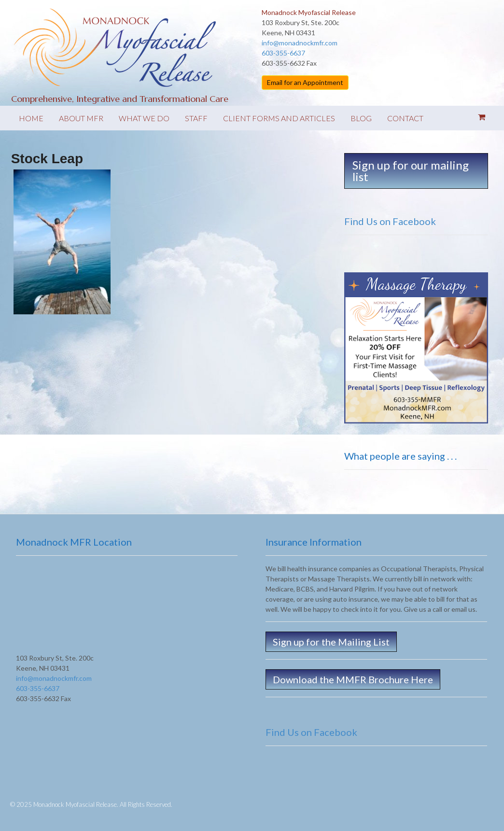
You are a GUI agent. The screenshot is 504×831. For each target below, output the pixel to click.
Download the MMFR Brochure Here (353, 679)
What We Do (144, 118)
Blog (361, 118)
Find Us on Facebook (390, 221)
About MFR (81, 118)
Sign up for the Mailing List (331, 642)
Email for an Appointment (305, 82)
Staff (196, 118)
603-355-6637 (283, 53)
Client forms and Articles (279, 118)
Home (31, 118)
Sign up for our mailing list (411, 171)
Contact (405, 118)
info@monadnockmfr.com (300, 43)
